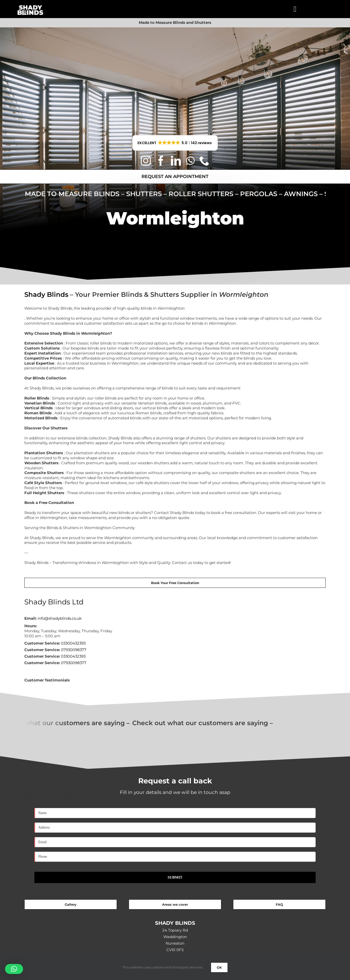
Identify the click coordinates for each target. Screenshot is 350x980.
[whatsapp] (190, 161)
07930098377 (74, 650)
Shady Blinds (46, 295)
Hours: (31, 626)
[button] (175, 143)
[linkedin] (176, 161)
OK (219, 967)
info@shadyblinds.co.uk (60, 618)
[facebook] (161, 161)
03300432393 (73, 643)
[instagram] (146, 161)
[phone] (204, 161)
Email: (30, 618)
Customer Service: (42, 643)
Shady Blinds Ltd (54, 602)
